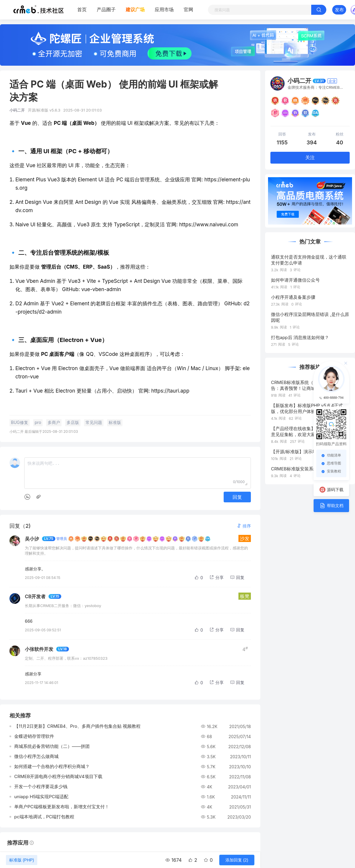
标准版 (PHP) (22, 860)
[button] (244, 526)
